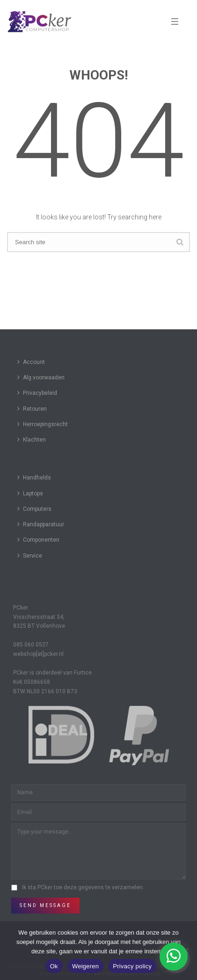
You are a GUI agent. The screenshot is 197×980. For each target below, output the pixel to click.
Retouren (32, 409)
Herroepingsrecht (43, 424)
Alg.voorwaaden (41, 377)
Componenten (38, 540)
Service (30, 555)
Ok (54, 966)
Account (31, 362)
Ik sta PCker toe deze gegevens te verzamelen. (83, 887)
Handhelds (34, 477)
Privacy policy (132, 966)
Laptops (30, 493)
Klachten (32, 439)
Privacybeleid (37, 393)
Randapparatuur (41, 524)
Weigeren (85, 966)
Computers (34, 509)
